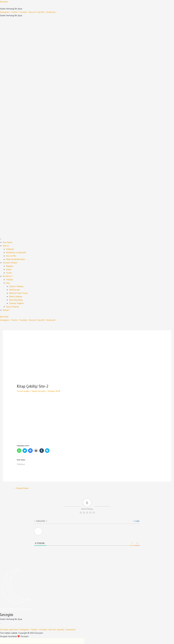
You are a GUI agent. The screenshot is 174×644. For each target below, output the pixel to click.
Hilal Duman (15, 290)
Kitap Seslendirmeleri (16, 259)
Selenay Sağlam (16, 303)
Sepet (9, 269)
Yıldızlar (10, 280)
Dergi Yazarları (13, 307)
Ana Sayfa (8, 242)
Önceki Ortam (22, 488)
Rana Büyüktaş (16, 300)
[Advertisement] (87, 363)
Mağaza (10, 266)
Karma (6, 246)
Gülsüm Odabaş (16, 286)
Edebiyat (10, 249)
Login (136, 521)
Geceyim (4, 2)
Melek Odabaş (16, 297)
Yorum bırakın (23, 391)
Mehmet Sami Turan (18, 293)
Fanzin (9, 273)
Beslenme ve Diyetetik (16, 253)
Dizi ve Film (11, 256)
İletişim (6, 310)
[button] (87, 239)
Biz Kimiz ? (8, 276)
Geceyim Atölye (10, 263)
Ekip (8, 283)
